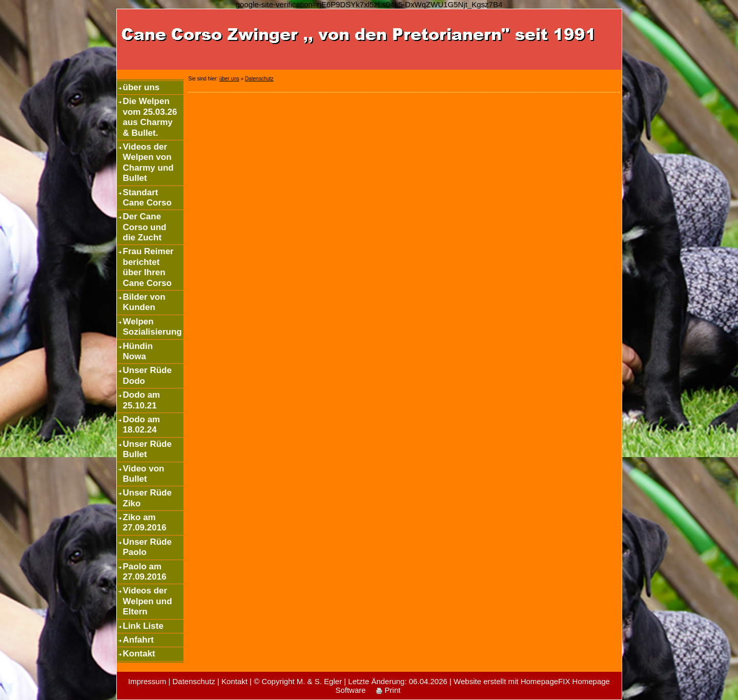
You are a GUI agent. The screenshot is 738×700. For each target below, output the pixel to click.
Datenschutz (259, 79)
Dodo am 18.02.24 (142, 425)
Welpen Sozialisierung (152, 327)
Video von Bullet (144, 474)
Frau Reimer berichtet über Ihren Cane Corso (148, 267)
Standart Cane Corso (147, 198)
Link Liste (143, 626)
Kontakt (139, 654)
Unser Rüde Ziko (147, 498)
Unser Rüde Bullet (147, 449)
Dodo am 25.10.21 (142, 400)
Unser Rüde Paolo (147, 547)
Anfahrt (138, 640)
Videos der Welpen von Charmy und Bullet (148, 162)
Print (388, 690)
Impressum (147, 681)
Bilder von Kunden (144, 302)
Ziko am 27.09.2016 (145, 522)
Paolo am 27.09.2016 (145, 572)
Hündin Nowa (138, 351)
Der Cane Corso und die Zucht (145, 227)
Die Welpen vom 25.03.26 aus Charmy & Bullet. (150, 117)
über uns (141, 87)
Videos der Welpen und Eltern (148, 601)
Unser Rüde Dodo (147, 375)
